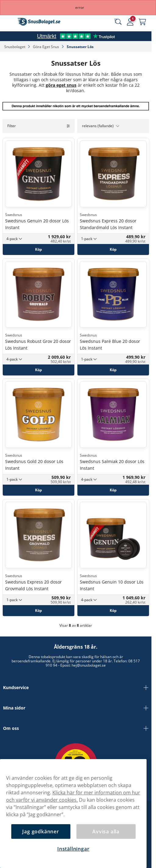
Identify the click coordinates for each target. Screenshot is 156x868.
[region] (73, 814)
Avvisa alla (106, 831)
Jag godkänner (41, 831)
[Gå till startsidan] (39, 22)
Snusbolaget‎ (15, 47)
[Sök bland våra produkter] (118, 22)
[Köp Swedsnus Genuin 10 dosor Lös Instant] (113, 610)
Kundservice (76, 688)
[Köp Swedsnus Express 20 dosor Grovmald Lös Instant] (39, 610)
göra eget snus (61, 85)
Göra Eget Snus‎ (46, 47)
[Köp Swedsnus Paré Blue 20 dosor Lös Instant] (113, 370)
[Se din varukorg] (142, 22)
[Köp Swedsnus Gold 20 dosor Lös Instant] (39, 490)
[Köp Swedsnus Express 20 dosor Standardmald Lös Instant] (113, 249)
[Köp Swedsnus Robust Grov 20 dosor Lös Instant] (39, 370)
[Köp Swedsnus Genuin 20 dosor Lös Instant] (39, 249)
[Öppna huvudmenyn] (9, 22)
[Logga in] (130, 22)
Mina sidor (76, 708)
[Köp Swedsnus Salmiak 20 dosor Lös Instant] (113, 490)
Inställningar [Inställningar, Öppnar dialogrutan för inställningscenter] (73, 849)
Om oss (76, 728)
